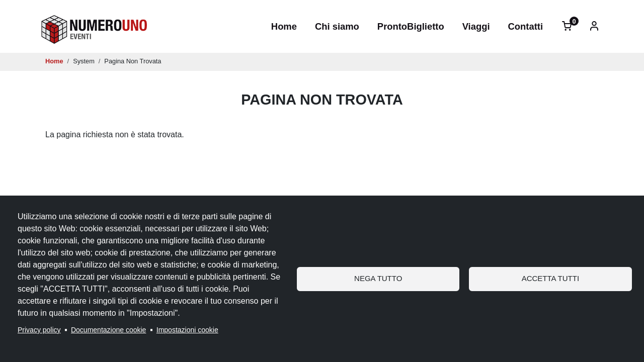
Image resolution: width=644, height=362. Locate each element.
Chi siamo (337, 26)
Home (284, 26)
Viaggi (476, 26)
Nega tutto (378, 278)
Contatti (526, 26)
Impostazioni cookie (187, 330)
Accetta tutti (550, 278)
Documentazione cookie (108, 330)
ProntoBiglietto (411, 26)
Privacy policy (39, 330)
